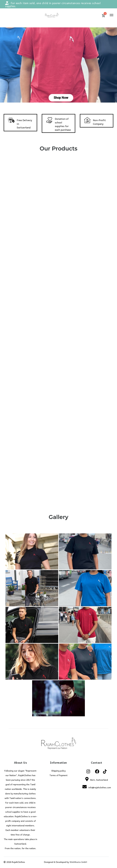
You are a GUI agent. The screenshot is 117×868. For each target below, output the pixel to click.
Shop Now (61, 98)
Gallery (59, 517)
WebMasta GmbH (78, 862)
